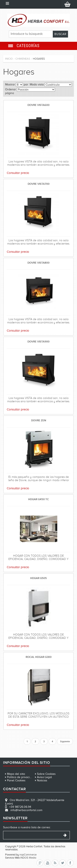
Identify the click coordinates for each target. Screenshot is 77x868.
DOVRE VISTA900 (38, 342)
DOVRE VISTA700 (39, 184)
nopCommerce (28, 855)
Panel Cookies (16, 780)
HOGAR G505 (38, 578)
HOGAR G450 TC (38, 499)
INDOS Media (28, 858)
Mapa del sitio (16, 774)
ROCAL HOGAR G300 (39, 657)
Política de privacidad (21, 777)
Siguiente (65, 741)
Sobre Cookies (46, 774)
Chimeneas (23, 59)
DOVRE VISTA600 (38, 105)
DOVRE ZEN (39, 420)
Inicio (9, 59)
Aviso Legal (44, 777)
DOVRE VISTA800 (38, 263)
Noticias (42, 780)
